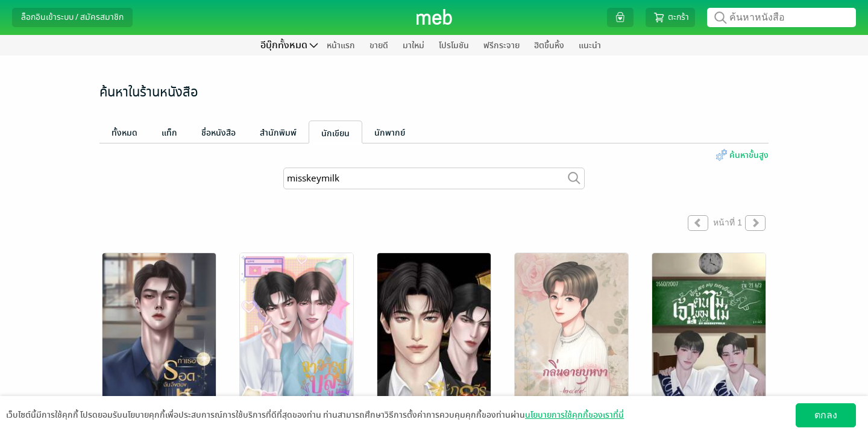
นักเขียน (335, 134)
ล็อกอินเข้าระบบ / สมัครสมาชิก (72, 17)
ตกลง (826, 415)
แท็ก (169, 133)
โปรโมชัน (454, 46)
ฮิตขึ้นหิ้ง (549, 46)
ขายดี (379, 46)
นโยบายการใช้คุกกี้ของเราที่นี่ (574, 415)
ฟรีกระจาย (502, 46)
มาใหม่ (414, 46)
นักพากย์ (390, 133)
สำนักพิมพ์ (278, 133)
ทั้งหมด (124, 133)
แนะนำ (590, 46)
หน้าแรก (341, 46)
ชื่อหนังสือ (219, 133)
